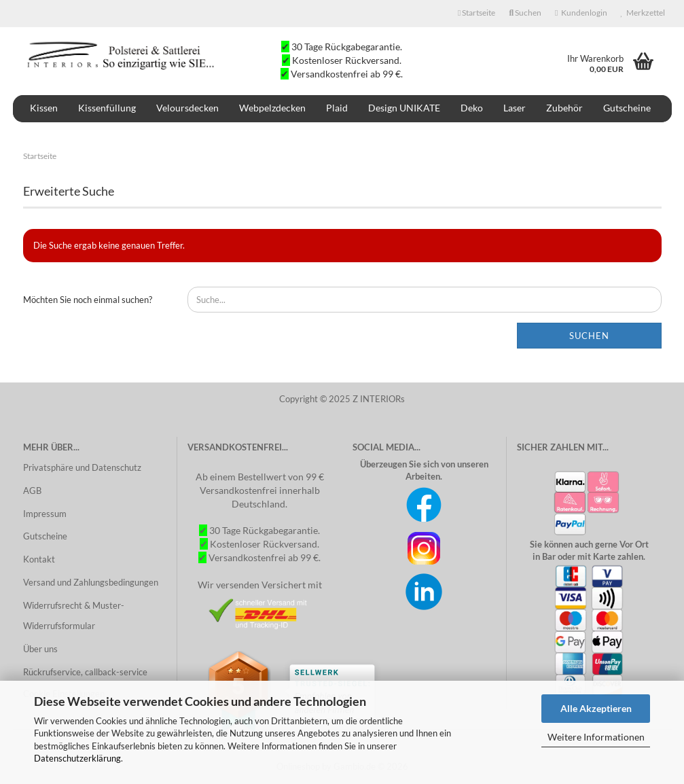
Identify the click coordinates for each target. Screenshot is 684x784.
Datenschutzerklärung (77, 758)
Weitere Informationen (596, 737)
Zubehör (564, 108)
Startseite (476, 13)
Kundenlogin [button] (581, 13)
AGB (32, 491)
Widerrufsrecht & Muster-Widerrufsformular (74, 616)
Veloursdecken (187, 108)
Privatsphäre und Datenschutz (82, 467)
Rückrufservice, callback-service (85, 672)
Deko (472, 108)
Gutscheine (627, 108)
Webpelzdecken (272, 108)
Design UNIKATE (404, 108)
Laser (515, 108)
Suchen (589, 336)
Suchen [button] (525, 13)
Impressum (45, 514)
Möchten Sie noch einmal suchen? (88, 300)
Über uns (40, 649)
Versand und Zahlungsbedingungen (91, 582)
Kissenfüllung (107, 108)
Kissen (44, 108)
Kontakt (39, 559)
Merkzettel (643, 13)
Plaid (337, 108)
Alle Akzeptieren (596, 708)
